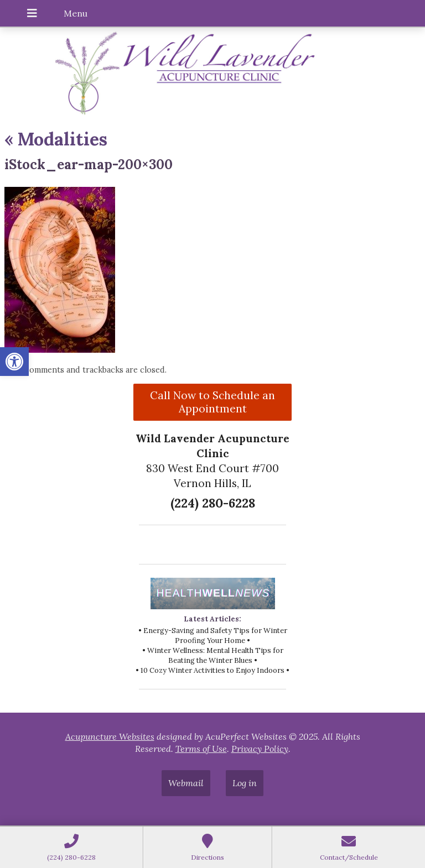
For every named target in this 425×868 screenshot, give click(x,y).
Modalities (56, 139)
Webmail (186, 783)
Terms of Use (201, 749)
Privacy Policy (260, 749)
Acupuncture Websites (110, 736)
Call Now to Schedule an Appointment (212, 402)
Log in (245, 783)
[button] (14, 362)
